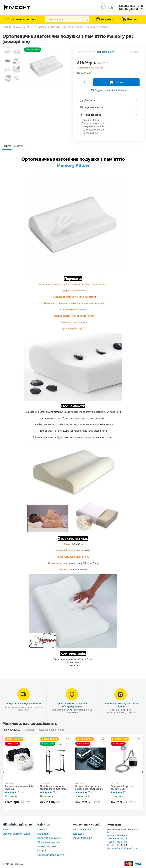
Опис (7, 146)
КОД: (132, 52)
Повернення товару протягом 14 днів (120, 705)
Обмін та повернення (49, 842)
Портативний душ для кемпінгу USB (122, 788)
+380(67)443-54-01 (117, 842)
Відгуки (19, 146)
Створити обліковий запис (16, 834)
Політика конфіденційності (51, 855)
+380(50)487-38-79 (131, 9)
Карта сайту (44, 834)
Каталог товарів (22, 19)
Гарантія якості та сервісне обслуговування (72, 705)
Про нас (42, 830)
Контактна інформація (49, 838)
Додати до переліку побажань (108, 90)
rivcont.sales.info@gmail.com (122, 848)
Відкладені (78, 834)
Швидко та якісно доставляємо (24, 703)
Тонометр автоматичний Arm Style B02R (20, 788)
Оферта (42, 851)
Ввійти (6, 830)
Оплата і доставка (47, 846)
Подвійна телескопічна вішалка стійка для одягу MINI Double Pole (53, 788)
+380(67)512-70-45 (131, 6)
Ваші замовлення (82, 830)
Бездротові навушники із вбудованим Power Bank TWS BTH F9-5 (88, 788)
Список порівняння (82, 838)
